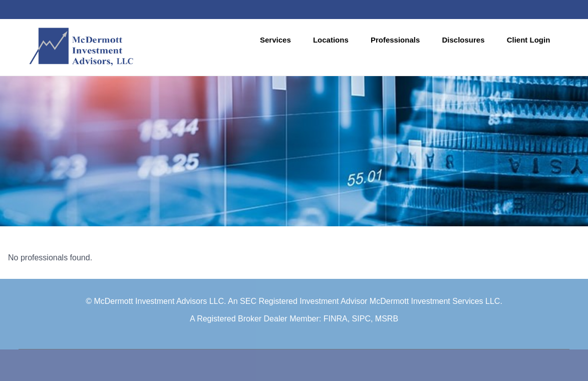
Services (275, 40)
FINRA (336, 319)
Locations (331, 40)
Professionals (395, 40)
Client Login (529, 40)
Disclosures (463, 40)
